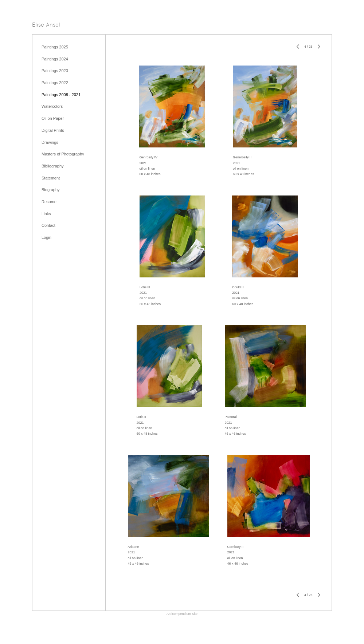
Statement (51, 178)
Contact (48, 225)
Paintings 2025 (55, 47)
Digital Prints (53, 130)
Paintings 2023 (55, 71)
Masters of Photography (63, 154)
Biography (51, 190)
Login (46, 237)
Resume (49, 202)
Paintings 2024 (55, 59)
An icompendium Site (182, 614)
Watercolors (52, 106)
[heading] (46, 25)
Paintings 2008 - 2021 (61, 95)
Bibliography (53, 166)
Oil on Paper (53, 118)
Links (46, 214)
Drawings (50, 142)
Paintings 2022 (55, 83)
